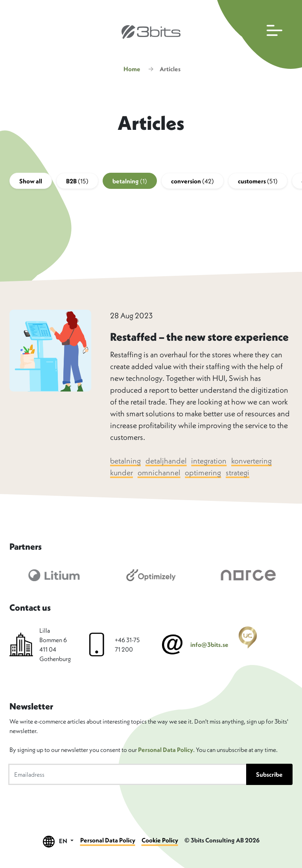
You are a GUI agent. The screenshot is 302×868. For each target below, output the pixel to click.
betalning (130, 181)
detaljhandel (166, 461)
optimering (203, 472)
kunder (122, 472)
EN (58, 841)
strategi (238, 472)
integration (209, 461)
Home (132, 69)
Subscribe (269, 774)
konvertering (251, 461)
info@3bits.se (209, 645)
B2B (77, 181)
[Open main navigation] (258, 34)
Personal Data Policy (166, 750)
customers (258, 181)
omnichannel (159, 472)
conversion (192, 181)
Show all (31, 181)
